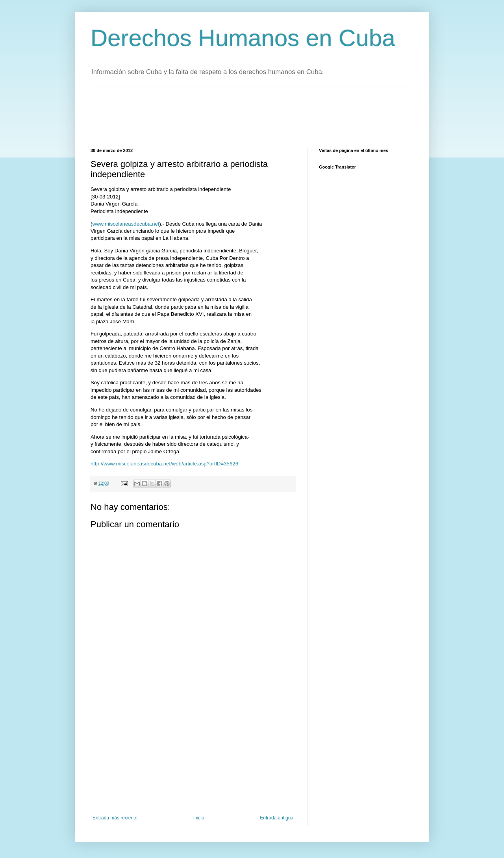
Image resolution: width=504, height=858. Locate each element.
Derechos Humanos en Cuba (243, 38)
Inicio (199, 818)
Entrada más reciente (115, 818)
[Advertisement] (234, 117)
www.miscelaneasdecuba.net (126, 224)
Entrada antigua (277, 818)
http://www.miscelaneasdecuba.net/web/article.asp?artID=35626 (164, 464)
